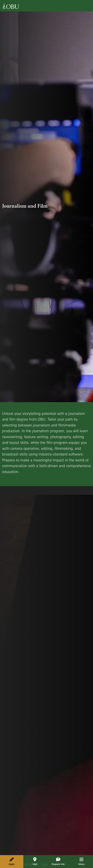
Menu (84, 861)
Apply (12, 861)
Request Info (58, 861)
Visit (35, 861)
